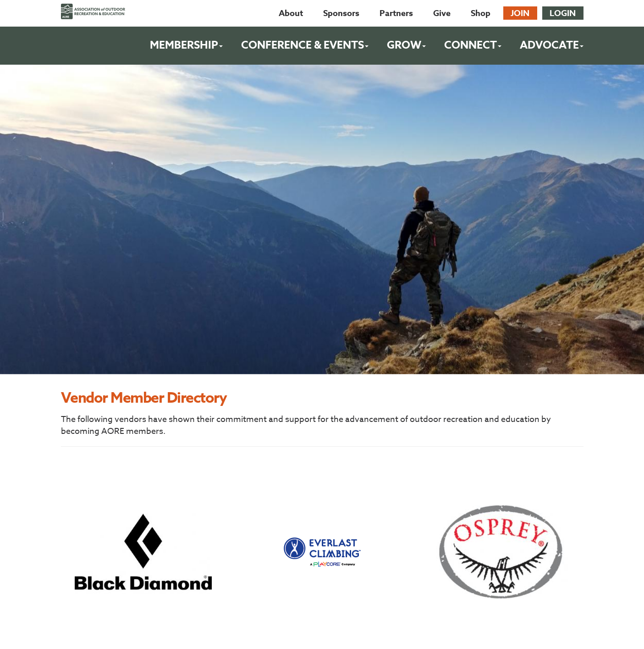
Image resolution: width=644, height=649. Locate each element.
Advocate (552, 45)
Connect (473, 45)
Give (442, 13)
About (291, 13)
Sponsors (341, 13)
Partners (396, 13)
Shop (481, 13)
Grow (406, 45)
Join (520, 13)
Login (563, 13)
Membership (186, 45)
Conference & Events (305, 45)
